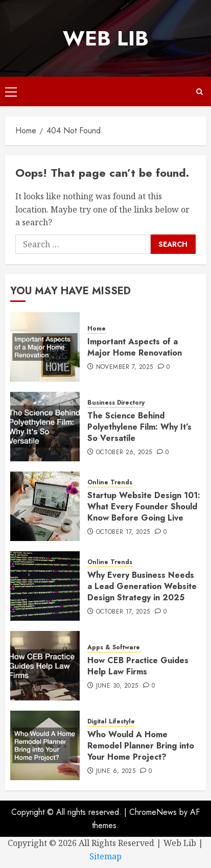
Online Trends (110, 483)
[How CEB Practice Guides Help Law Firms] (45, 666)
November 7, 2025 (125, 367)
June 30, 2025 (117, 686)
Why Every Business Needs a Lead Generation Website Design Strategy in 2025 (142, 587)
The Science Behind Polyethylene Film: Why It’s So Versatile (139, 427)
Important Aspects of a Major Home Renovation (135, 347)
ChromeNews (153, 812)
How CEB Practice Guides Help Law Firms (138, 666)
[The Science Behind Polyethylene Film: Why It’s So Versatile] (45, 427)
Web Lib (106, 38)
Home (97, 329)
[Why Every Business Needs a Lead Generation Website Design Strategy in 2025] (45, 586)
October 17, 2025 (123, 532)
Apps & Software (114, 648)
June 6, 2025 (116, 771)
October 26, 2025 (124, 453)
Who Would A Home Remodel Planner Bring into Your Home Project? (141, 746)
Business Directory (116, 403)
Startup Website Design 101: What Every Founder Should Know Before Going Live (144, 507)
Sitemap (105, 856)
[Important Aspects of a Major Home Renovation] (45, 347)
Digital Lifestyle (111, 722)
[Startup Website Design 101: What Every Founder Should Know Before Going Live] (45, 506)
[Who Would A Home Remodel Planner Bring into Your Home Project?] (45, 745)
